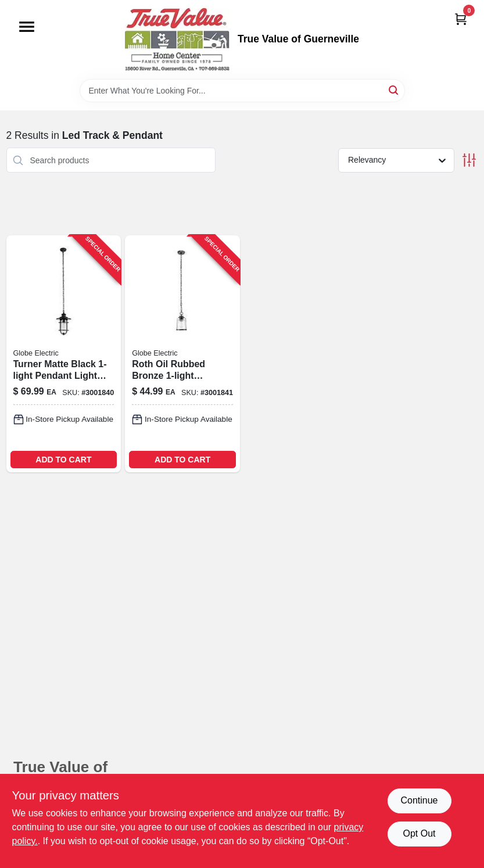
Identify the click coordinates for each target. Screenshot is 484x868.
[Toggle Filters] (469, 160)
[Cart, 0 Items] (461, 19)
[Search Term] (242, 91)
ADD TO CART (63, 460)
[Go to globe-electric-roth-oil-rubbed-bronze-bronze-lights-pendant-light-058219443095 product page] (182, 354)
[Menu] (27, 27)
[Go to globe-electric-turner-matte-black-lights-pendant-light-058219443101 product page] (64, 354)
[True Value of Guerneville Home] (177, 40)
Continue (419, 800)
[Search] (394, 90)
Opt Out (419, 833)
